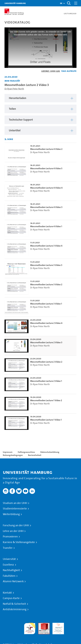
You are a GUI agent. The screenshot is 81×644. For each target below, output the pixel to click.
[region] (40, 98)
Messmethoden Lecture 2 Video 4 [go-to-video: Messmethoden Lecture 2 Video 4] (46, 323)
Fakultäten (9, 576)
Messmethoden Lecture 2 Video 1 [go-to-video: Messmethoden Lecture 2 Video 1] (46, 381)
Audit (41, 624)
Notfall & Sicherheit (14, 604)
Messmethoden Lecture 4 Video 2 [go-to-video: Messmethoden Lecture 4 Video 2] (46, 149)
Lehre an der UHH (13, 531)
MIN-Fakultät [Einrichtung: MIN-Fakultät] (12, 81)
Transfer (8, 548)
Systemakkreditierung (72, 624)
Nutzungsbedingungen (13, 455)
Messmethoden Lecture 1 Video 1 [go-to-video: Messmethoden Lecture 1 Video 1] (46, 420)
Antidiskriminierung (15, 609)
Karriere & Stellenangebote (19, 542)
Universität (9, 559)
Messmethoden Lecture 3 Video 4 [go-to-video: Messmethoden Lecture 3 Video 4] (46, 246)
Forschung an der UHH (16, 525)
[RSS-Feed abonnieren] (6, 139)
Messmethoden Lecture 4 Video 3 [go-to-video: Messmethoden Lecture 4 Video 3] (46, 207)
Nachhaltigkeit (11, 570)
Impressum (8, 452)
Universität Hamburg (15, 3)
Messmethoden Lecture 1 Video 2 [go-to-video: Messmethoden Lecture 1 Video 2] (46, 400)
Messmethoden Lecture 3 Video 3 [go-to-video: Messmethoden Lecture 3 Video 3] (46, 265)
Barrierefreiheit (35, 455)
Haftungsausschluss (26, 452)
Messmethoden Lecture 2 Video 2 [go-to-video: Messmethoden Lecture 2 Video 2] (46, 362)
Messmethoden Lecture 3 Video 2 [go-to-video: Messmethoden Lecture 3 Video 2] (46, 284)
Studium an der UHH (15, 503)
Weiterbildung (11, 514)
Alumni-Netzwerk (13, 581)
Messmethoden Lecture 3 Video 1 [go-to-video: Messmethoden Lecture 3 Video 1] (46, 304)
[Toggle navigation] (76, 3)
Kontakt (7, 593)
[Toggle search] (69, 3)
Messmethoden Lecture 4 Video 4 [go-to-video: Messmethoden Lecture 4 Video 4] (46, 188)
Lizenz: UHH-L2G (51, 71)
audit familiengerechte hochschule (30, 628)
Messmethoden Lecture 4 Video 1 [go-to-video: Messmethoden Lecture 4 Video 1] (46, 226)
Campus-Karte (11, 598)
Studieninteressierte (15, 509)
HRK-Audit (58, 624)
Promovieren (10, 537)
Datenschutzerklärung (50, 452)
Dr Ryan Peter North (14, 89)
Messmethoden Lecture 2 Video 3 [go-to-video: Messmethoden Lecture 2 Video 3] (46, 342)
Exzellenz (8, 565)
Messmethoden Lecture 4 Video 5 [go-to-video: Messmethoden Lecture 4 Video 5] (46, 168)
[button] (61, 3)
